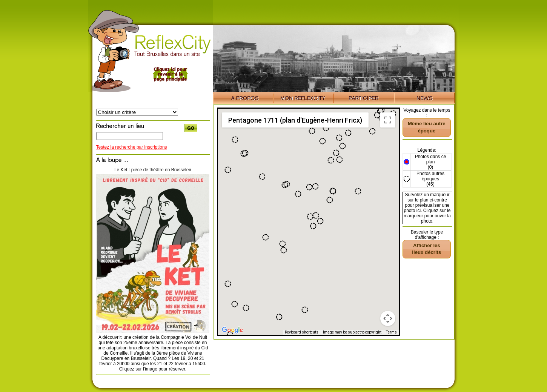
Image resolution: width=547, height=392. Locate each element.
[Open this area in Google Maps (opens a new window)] (232, 330)
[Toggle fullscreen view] (388, 120)
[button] (228, 284)
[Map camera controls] (388, 318)
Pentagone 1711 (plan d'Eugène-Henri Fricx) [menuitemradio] (295, 120)
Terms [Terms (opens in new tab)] (391, 332)
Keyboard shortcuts (302, 332)
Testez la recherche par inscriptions (132, 147)
